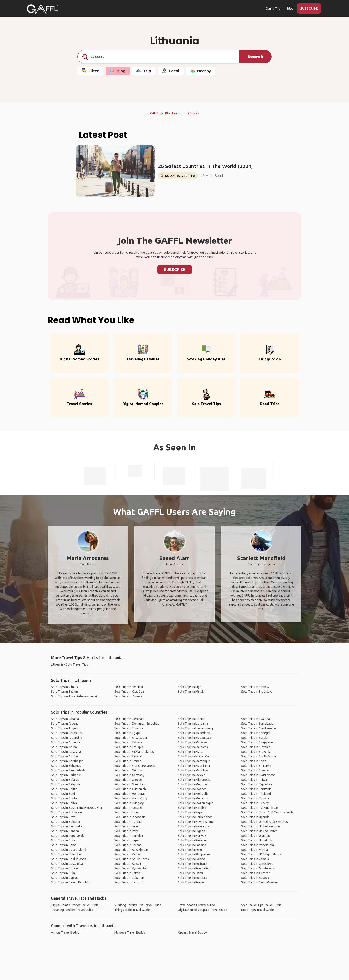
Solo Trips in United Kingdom (261, 826)
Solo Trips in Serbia (254, 738)
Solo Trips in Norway (192, 836)
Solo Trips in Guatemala (131, 789)
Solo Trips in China (64, 845)
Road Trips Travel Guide (258, 910)
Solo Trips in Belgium (65, 784)
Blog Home (173, 113)
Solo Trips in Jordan (128, 845)
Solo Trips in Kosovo (255, 878)
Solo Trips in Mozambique (196, 803)
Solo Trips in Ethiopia (129, 747)
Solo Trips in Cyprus (65, 878)
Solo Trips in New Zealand (196, 822)
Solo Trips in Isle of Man (194, 756)
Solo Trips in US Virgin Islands (262, 854)
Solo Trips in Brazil (64, 817)
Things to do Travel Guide (132, 910)
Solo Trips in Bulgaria (65, 822)
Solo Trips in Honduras (130, 794)
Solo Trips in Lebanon (129, 878)
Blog (290, 8)
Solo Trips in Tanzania (256, 789)
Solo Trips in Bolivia (64, 803)
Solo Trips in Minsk (191, 692)
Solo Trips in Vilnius (64, 687)
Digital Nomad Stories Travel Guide (75, 905)
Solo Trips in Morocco (193, 798)
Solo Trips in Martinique (194, 761)
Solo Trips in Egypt (127, 733)
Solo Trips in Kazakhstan (131, 850)
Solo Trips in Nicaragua (193, 826)
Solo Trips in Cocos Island (69, 850)
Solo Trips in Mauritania (194, 766)
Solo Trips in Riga (190, 687)
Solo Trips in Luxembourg (195, 728)
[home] (42, 9)
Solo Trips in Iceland (128, 808)
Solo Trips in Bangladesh (68, 770)
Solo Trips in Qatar (191, 873)
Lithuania (193, 113)
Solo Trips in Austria (65, 756)
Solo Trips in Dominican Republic (137, 724)
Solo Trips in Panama (192, 845)
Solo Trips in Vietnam (256, 850)
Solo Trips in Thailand (256, 794)
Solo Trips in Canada (65, 831)
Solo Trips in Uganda (255, 817)
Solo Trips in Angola (65, 728)
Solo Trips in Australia (66, 752)
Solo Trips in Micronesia (194, 780)
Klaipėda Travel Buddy (130, 932)
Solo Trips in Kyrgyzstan (131, 868)
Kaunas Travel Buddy (192, 932)
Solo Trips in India (126, 812)
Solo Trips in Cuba (63, 873)
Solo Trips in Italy (126, 831)
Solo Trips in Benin (64, 794)
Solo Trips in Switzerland (258, 775)
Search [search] (255, 57)
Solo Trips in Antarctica (67, 733)
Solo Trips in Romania (192, 878)
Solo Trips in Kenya (127, 854)
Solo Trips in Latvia (127, 873)
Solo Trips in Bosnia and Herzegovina (76, 808)
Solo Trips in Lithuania (193, 724)
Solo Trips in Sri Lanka (256, 766)
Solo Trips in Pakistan (192, 840)
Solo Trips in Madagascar (195, 738)
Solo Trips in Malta (191, 752)
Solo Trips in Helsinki (129, 687)
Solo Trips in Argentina (67, 738)
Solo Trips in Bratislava (257, 692)
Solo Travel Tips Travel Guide (261, 905)
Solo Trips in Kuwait (128, 864)
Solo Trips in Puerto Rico (195, 868)
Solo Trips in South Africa (259, 756)
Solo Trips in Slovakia (256, 747)
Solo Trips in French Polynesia (135, 766)
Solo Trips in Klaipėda (129, 692)
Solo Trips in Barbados (66, 775)
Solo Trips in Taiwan (255, 780)
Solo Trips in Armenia (65, 742)
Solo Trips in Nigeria (191, 831)
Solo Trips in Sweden (256, 770)
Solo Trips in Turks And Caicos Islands (267, 812)
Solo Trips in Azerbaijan (67, 761)
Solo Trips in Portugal (193, 864)
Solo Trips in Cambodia (67, 826)
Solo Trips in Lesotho (129, 882)
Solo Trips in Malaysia (193, 742)
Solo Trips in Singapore (257, 742)
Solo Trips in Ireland (128, 822)
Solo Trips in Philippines (194, 854)
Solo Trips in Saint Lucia (257, 724)
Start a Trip (273, 8)
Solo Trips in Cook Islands (69, 859)
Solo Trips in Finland (128, 756)
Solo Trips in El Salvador (131, 738)
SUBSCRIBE (309, 8)
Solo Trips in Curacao (256, 873)
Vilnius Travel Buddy (65, 932)
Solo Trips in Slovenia (256, 752)
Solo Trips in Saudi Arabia (259, 728)
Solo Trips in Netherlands (195, 817)
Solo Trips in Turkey (255, 803)
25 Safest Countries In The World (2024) (205, 166)
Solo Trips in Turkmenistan (260, 808)
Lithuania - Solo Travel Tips (70, 664)
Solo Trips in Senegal (256, 733)
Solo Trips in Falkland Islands (134, 752)
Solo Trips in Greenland (130, 784)
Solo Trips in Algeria (65, 724)
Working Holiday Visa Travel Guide (138, 905)
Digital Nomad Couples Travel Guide (203, 910)
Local (171, 71)
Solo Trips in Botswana (67, 812)
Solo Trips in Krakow (255, 687)
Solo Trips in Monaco (192, 789)
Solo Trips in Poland (191, 859)
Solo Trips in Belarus (65, 780)
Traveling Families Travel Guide (72, 910)
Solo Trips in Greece (128, 780)
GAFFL (155, 113)
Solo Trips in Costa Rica (67, 864)
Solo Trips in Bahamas (66, 766)
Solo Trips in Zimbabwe (257, 864)
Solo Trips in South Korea (132, 859)
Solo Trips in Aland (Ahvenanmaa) (74, 696)
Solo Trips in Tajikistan (257, 784)
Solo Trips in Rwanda (256, 719)
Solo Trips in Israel (127, 826)
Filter (90, 71)
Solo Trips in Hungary (129, 803)
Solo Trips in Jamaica (129, 836)
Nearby (201, 71)
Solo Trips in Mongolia (193, 794)
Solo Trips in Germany (129, 775)
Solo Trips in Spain (254, 761)
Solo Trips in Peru (190, 850)
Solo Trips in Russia (191, 882)
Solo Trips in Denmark (129, 719)
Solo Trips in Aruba (64, 747)
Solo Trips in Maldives (193, 747)
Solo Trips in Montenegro (259, 868)
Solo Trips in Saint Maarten (260, 882)
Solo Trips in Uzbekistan (258, 840)
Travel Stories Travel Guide (196, 905)
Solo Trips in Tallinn (64, 692)
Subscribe (175, 269)
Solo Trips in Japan (127, 840)
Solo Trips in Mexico (192, 775)
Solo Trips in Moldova (193, 784)
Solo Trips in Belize (64, 789)
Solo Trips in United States (259, 831)
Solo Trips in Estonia (128, 742)
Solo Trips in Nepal (191, 812)
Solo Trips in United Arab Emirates (265, 822)
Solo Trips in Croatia (65, 868)
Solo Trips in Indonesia (130, 817)
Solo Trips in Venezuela (258, 845)
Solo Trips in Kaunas (128, 696)
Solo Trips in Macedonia (194, 733)
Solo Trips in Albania (65, 719)
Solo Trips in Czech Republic (71, 882)
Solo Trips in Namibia (192, 808)
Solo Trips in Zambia (255, 859)
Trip (144, 71)
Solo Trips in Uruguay (256, 836)
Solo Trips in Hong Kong (131, 798)
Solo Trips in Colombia (66, 854)
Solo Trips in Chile (63, 840)
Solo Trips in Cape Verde (68, 836)
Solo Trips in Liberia (191, 719)
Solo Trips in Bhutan (65, 798)
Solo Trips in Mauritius (193, 770)
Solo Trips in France (128, 761)
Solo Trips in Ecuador (129, 728)
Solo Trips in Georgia (129, 770)
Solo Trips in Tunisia (255, 798)
